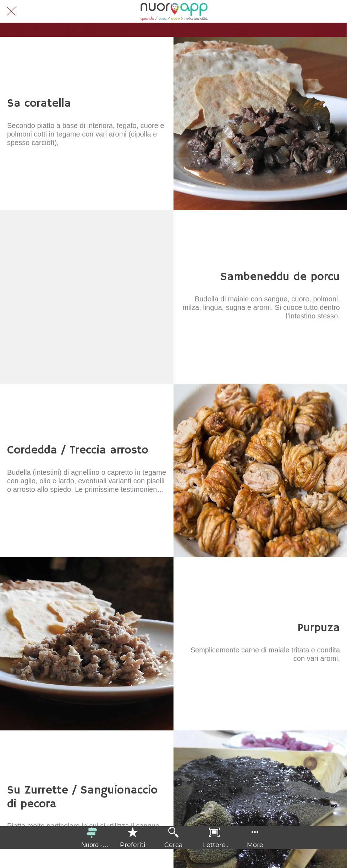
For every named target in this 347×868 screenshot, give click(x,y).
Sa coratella (39, 104)
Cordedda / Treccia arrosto (78, 450)
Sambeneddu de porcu (280, 277)
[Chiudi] (11, 11)
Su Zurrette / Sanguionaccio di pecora (82, 797)
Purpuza (319, 628)
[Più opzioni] (255, 838)
